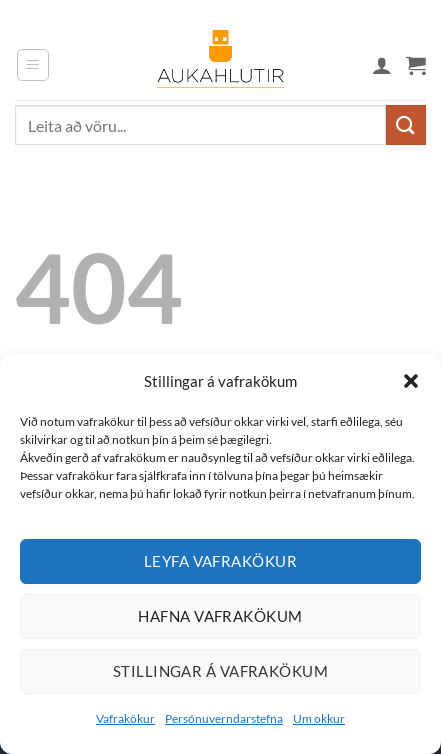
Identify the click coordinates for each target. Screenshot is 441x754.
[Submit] (406, 124)
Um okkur (319, 718)
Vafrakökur (125, 718)
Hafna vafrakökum (220, 616)
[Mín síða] (382, 65)
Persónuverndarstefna (224, 718)
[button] (411, 381)
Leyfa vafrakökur (220, 561)
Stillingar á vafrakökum (220, 671)
